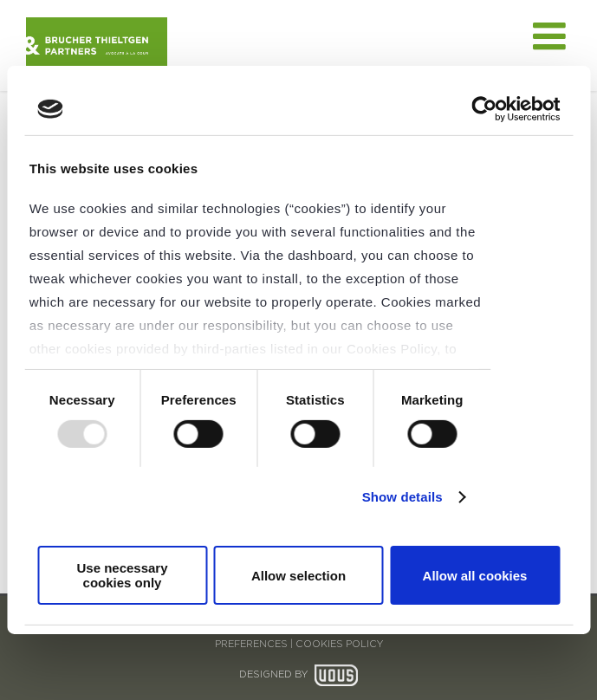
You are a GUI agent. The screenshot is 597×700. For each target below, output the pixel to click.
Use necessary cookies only (122, 575)
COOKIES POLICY (339, 644)
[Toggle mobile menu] (552, 36)
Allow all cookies (475, 576)
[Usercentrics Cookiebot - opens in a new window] (484, 109)
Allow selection (298, 576)
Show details (402, 497)
